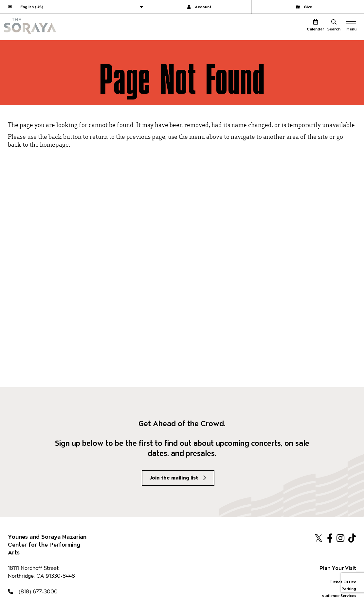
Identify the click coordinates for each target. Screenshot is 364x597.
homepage (54, 144)
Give (304, 7)
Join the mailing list (174, 478)
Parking (349, 589)
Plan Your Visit (338, 568)
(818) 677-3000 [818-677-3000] (33, 592)
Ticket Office (343, 582)
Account (199, 7)
